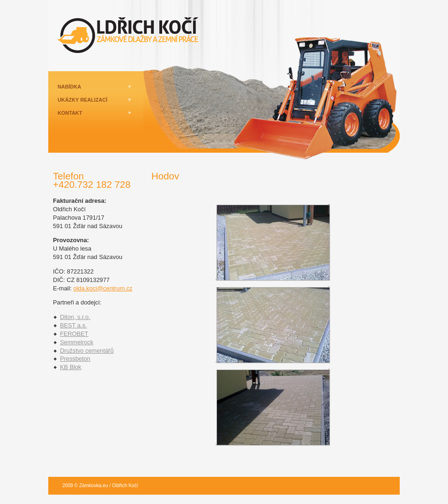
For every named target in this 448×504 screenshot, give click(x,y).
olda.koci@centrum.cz (103, 288)
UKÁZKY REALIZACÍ (82, 100)
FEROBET (74, 334)
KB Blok (71, 367)
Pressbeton (75, 359)
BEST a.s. (73, 325)
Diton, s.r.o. (75, 317)
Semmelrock (77, 342)
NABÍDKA (69, 87)
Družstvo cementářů (87, 351)
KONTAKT (70, 113)
